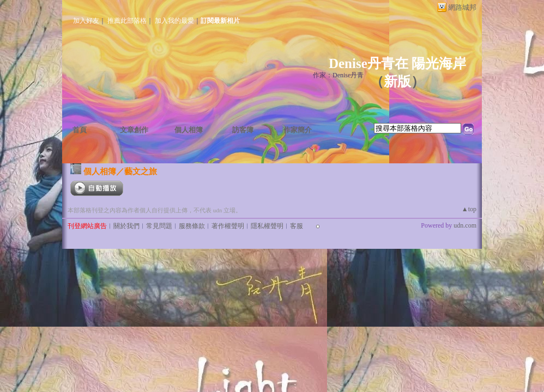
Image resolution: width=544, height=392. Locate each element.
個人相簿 (189, 130)
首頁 (80, 130)
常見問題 (159, 226)
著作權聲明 (228, 226)
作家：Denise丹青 (338, 75)
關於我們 (126, 226)
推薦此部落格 (127, 21)
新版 (397, 81)
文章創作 (134, 130)
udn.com (465, 225)
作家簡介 (298, 130)
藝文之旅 (141, 171)
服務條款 (192, 226)
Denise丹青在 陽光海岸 (397, 63)
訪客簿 (243, 130)
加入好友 (86, 21)
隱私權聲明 (267, 226)
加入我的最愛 (174, 21)
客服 (297, 226)
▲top (469, 209)
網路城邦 (462, 7)
